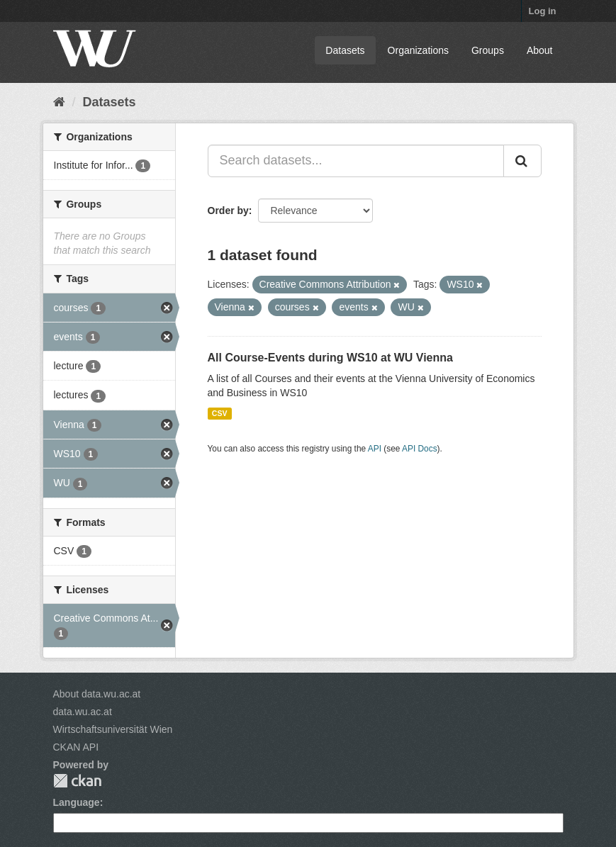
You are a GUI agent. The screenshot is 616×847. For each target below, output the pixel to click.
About (540, 50)
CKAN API (76, 747)
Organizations (418, 50)
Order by (228, 211)
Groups (488, 50)
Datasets (345, 50)
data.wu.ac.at (83, 712)
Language (77, 802)
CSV (220, 413)
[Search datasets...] (356, 161)
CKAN (77, 781)
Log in (543, 11)
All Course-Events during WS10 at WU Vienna (330, 358)
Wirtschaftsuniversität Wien (113, 729)
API (375, 449)
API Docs (420, 449)
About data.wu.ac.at (97, 694)
